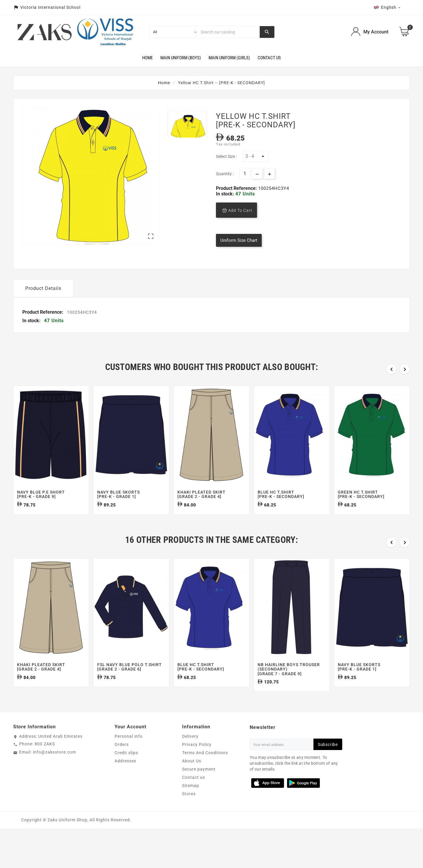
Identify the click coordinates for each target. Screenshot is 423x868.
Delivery (190, 751)
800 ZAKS (45, 759)
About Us (192, 776)
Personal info (129, 751)
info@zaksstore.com (54, 767)
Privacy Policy (197, 759)
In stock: (226, 194)
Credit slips (126, 768)
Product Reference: (237, 188)
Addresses (125, 776)
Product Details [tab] (43, 303)
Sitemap (191, 801)
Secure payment (199, 784)
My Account (376, 32)
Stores (189, 809)
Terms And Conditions (205, 768)
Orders (122, 759)
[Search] (229, 32)
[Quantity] (245, 174)
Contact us (194, 792)
